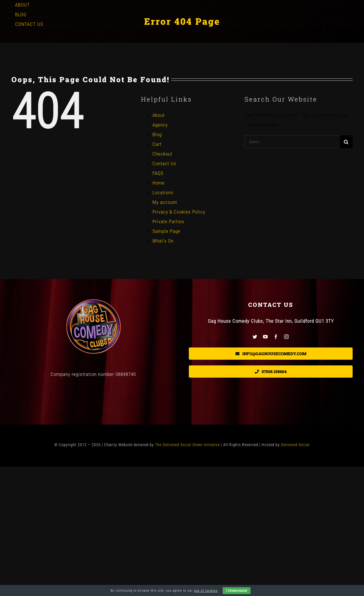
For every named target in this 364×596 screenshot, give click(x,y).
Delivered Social (295, 445)
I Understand (236, 591)
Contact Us (164, 164)
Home (159, 183)
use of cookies (206, 591)
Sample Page (166, 231)
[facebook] (276, 337)
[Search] (346, 142)
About (159, 115)
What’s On (163, 241)
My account (165, 202)
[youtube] (265, 337)
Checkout (162, 154)
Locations (163, 193)
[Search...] (292, 142)
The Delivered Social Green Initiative (187, 445)
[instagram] (287, 337)
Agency (160, 125)
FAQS (158, 173)
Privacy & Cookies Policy (179, 212)
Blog (157, 134)
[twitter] (255, 337)
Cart (157, 144)
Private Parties (168, 222)
